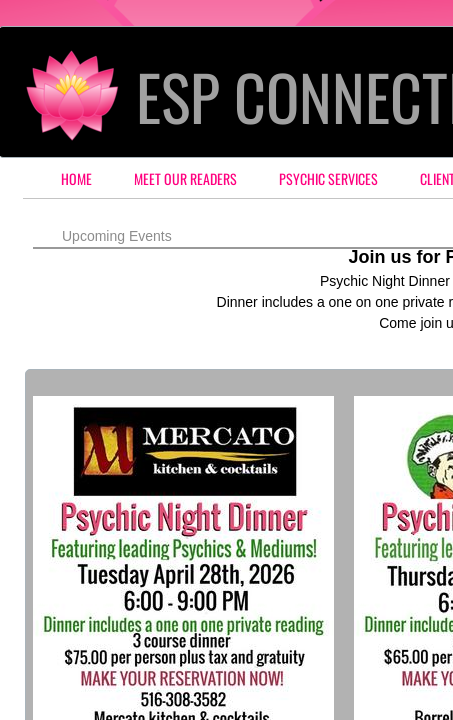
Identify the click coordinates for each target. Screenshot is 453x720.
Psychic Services (328, 178)
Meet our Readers (185, 178)
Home (76, 178)
